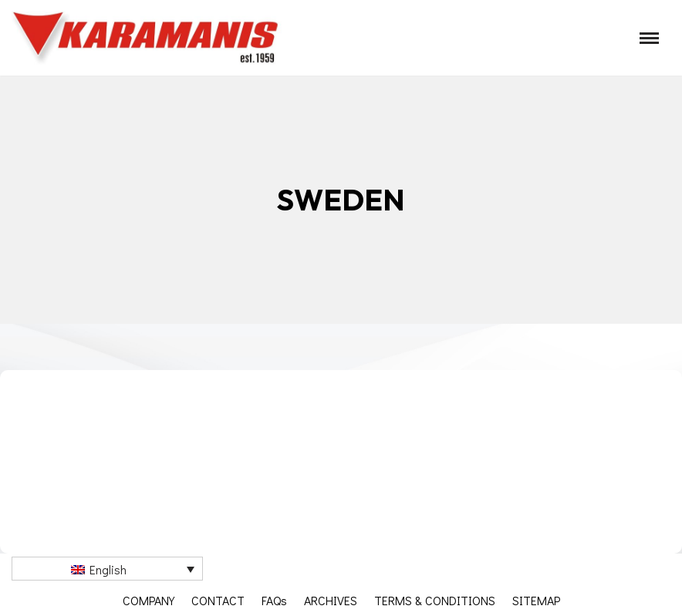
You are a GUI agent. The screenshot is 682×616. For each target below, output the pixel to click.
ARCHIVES (331, 600)
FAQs (274, 600)
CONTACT (218, 600)
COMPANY (149, 600)
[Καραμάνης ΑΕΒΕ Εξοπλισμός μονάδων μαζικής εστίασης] (147, 38)
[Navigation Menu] (649, 38)
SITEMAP (536, 600)
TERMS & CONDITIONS (435, 600)
